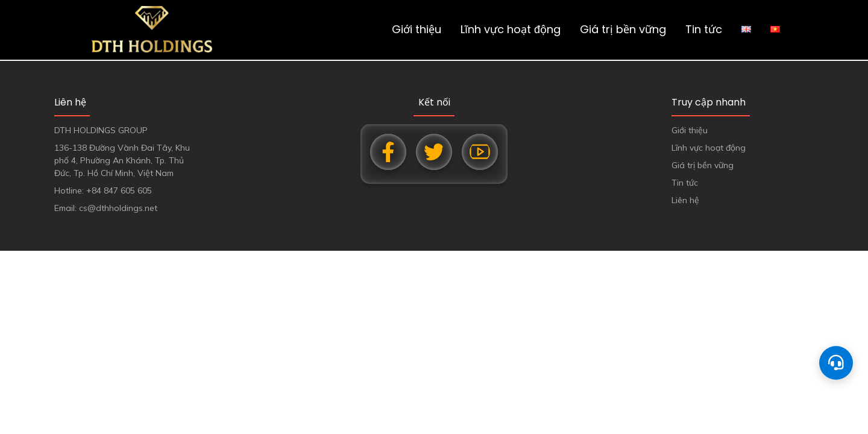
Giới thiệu (417, 29)
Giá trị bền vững (623, 29)
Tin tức (704, 29)
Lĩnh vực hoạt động (511, 29)
